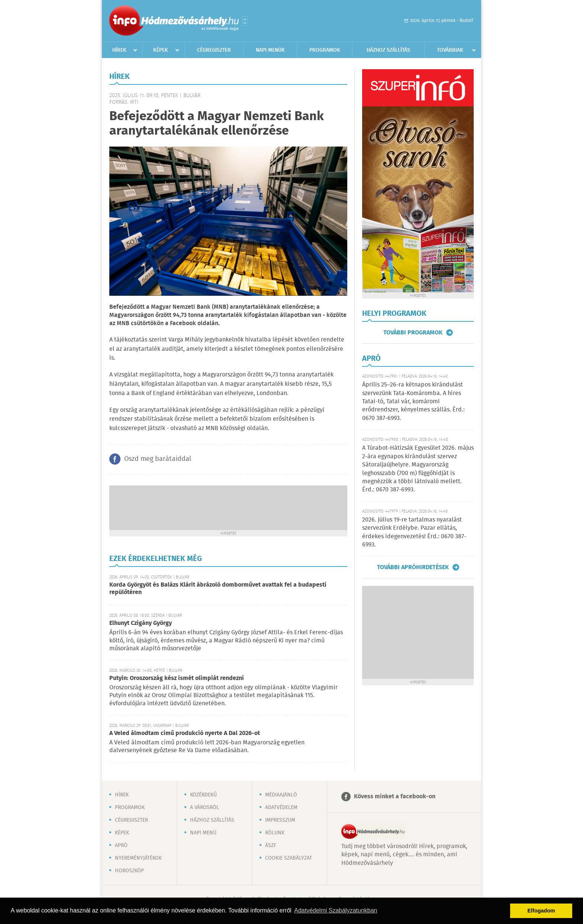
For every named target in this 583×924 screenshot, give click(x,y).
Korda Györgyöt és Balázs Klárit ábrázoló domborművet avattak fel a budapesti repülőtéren (218, 589)
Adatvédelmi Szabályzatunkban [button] (336, 910)
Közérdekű (203, 795)
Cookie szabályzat (289, 858)
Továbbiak (450, 50)
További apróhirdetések (413, 567)
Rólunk (275, 833)
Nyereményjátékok (138, 858)
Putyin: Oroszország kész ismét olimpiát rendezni (177, 678)
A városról (204, 808)
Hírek (119, 50)
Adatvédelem (281, 808)
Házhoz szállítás (388, 50)
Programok (325, 50)
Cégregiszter (214, 50)
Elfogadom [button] (541, 911)
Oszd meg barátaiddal (158, 459)
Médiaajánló (281, 795)
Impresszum (280, 820)
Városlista (245, 21)
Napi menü (203, 833)
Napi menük (270, 50)
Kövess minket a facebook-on (395, 797)
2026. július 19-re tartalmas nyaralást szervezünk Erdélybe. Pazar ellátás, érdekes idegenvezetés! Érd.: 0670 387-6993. (414, 532)
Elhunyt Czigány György (141, 623)
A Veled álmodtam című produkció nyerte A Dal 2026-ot (185, 733)
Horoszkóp (129, 871)
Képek (161, 50)
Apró (121, 846)
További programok (413, 333)
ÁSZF (271, 846)
